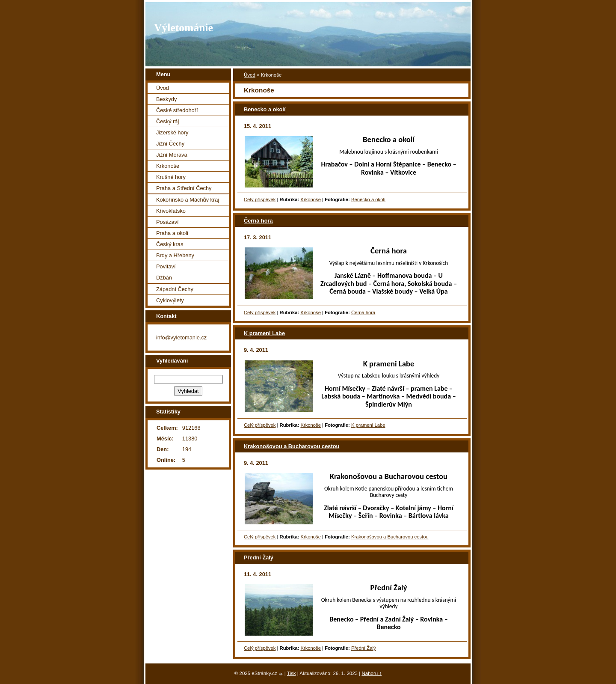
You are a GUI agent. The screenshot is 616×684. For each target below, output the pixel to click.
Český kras (170, 244)
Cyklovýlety (170, 300)
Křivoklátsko (171, 211)
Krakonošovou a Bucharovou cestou (292, 446)
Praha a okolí (172, 233)
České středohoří (177, 110)
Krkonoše (311, 199)
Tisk (292, 673)
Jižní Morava (172, 155)
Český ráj (167, 121)
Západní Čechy (175, 289)
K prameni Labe (264, 333)
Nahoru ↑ (372, 673)
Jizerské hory (172, 132)
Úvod (250, 75)
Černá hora (258, 221)
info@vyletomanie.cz (181, 338)
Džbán (164, 278)
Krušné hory (171, 177)
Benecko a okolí (265, 109)
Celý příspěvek (260, 199)
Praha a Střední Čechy (184, 188)
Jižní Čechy (170, 144)
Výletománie (184, 28)
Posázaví (167, 222)
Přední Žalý (259, 558)
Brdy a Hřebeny (175, 255)
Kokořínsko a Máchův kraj (188, 200)
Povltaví (166, 266)
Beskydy (166, 99)
